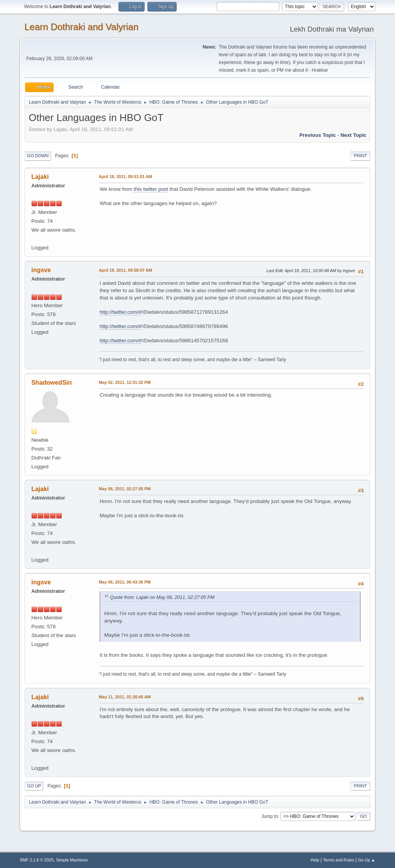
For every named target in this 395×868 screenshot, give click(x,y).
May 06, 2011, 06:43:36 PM (125, 582)
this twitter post (151, 189)
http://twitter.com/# (120, 312)
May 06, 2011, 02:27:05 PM (125, 489)
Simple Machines (72, 860)
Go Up (34, 786)
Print (360, 156)
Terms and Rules (338, 860)
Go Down (38, 156)
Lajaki (40, 177)
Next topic (354, 135)
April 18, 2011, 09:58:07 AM (125, 270)
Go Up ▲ (367, 860)
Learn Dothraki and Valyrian (81, 27)
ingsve (41, 270)
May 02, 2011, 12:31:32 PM (125, 382)
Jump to (270, 816)
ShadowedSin (51, 383)
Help (315, 860)
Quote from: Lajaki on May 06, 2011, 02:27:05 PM (162, 597)
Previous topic (318, 135)
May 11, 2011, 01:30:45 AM (125, 697)
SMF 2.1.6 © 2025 (37, 860)
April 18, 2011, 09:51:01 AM (125, 177)
